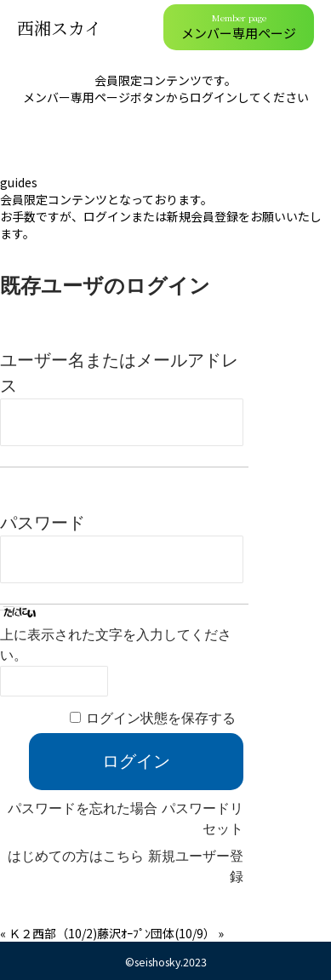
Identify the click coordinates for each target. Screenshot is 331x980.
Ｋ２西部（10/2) (53, 933)
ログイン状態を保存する (161, 718)
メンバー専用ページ (239, 26)
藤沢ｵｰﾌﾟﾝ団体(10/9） (156, 933)
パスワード (43, 523)
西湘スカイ (59, 28)
